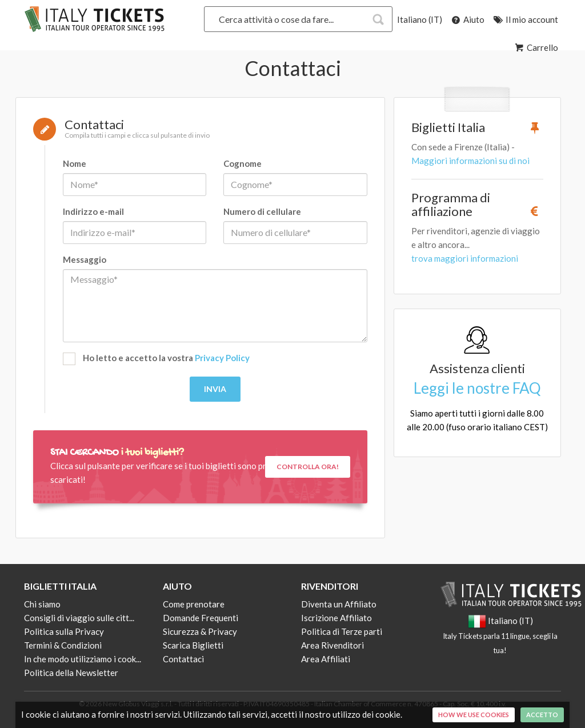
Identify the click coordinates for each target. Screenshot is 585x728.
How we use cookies (474, 715)
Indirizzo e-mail (93, 211)
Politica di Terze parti (342, 631)
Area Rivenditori (332, 645)
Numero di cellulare (262, 211)
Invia (215, 389)
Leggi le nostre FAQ (477, 388)
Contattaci (183, 659)
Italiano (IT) (420, 19)
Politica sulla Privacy (64, 631)
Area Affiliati (326, 659)
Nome (75, 163)
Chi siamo (42, 604)
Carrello (536, 47)
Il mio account (525, 19)
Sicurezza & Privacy (200, 631)
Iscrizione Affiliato (336, 618)
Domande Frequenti (201, 618)
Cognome (243, 163)
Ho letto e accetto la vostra (156, 359)
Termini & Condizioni (63, 645)
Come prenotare (194, 604)
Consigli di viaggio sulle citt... (79, 618)
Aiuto (467, 19)
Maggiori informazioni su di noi (470, 161)
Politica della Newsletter (71, 673)
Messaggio (85, 259)
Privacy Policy (222, 358)
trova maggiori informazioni (465, 258)
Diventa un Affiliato (339, 604)
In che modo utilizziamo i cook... (83, 659)
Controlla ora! (308, 467)
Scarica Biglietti (193, 645)
